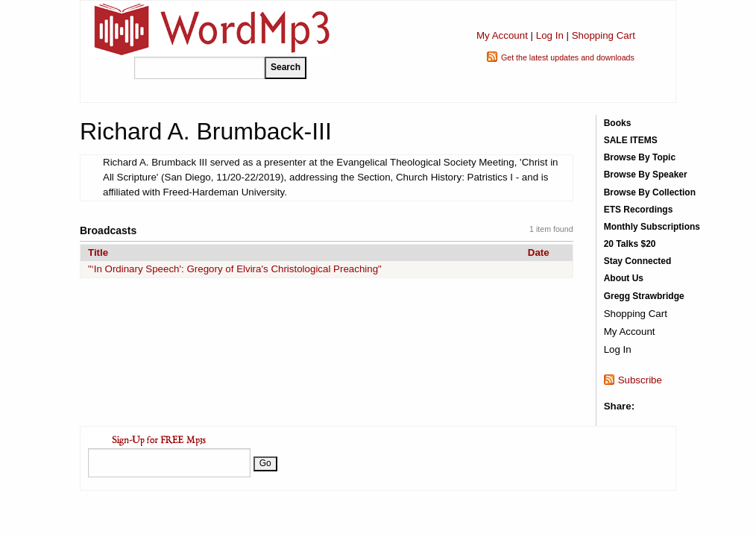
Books (618, 123)
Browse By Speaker (646, 175)
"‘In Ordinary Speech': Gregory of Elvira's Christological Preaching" (235, 269)
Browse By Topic (640, 157)
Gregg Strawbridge (644, 296)
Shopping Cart (604, 35)
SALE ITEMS (631, 140)
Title (98, 252)
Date (539, 252)
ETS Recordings (639, 210)
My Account (502, 35)
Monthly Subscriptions (652, 227)
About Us (624, 278)
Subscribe (640, 380)
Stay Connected (638, 261)
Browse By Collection (650, 192)
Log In (550, 35)
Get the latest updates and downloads (568, 57)
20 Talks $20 (630, 244)
